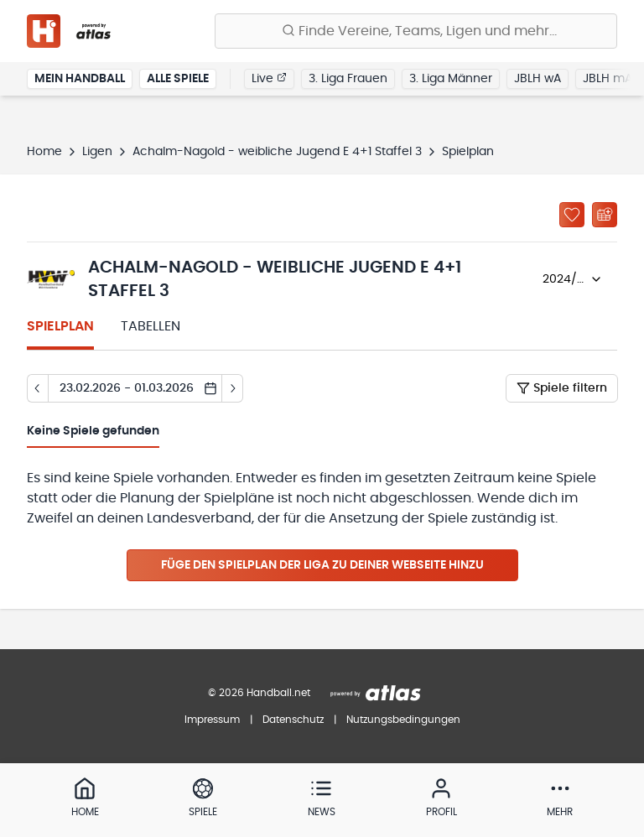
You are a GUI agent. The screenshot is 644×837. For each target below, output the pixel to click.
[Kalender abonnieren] (605, 215)
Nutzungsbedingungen (403, 720)
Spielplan (60, 326)
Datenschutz (293, 720)
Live (269, 78)
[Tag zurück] (37, 388)
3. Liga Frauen (348, 79)
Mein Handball (80, 79)
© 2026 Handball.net (259, 693)
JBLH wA (538, 79)
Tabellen (151, 326)
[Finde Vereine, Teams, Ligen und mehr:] (416, 31)
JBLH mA (608, 79)
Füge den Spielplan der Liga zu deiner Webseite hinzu (322, 565)
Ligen (97, 152)
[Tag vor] (233, 388)
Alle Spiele (178, 79)
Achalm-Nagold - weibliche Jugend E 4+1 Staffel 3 (277, 152)
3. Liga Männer (451, 79)
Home (44, 152)
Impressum (212, 720)
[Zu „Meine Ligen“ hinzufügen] (572, 215)
